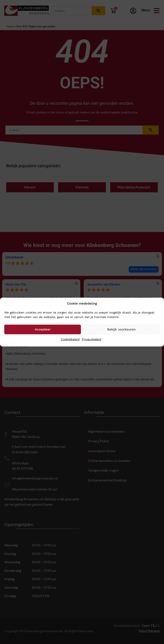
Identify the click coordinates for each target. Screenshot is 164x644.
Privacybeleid (92, 339)
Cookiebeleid (70, 339)
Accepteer (43, 329)
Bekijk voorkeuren (121, 329)
